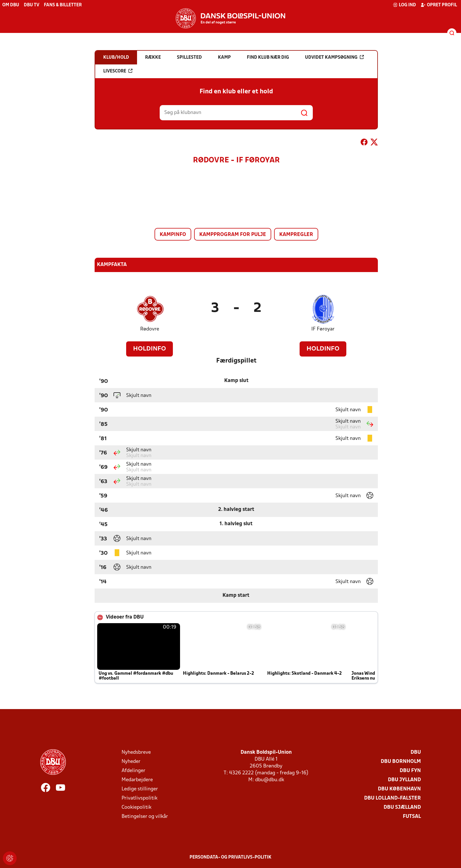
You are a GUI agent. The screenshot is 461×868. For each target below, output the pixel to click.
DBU (416, 752)
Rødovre (150, 329)
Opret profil (439, 5)
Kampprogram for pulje (233, 235)
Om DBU (11, 5)
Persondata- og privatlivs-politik (230, 857)
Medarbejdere (137, 780)
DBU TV (32, 5)
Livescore (118, 71)
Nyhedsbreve (136, 752)
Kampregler (296, 235)
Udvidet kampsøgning (334, 57)
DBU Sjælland (402, 807)
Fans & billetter (63, 5)
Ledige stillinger (140, 789)
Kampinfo (173, 235)
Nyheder (131, 762)
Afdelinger (133, 771)
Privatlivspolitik (139, 798)
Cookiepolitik (136, 807)
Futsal (412, 817)
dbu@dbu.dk (270, 780)
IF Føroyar (323, 329)
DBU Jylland (404, 780)
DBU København (399, 789)
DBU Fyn (410, 771)
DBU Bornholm (401, 762)
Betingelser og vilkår (145, 817)
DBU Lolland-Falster (392, 798)
